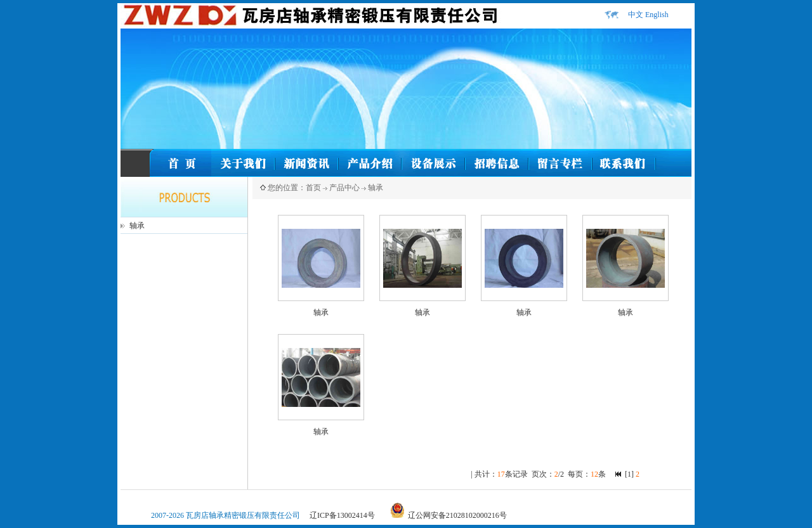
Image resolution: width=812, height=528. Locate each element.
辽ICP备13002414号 (342, 515)
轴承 (137, 226)
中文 (636, 15)
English (657, 15)
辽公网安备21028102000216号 (457, 515)
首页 (313, 188)
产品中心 (344, 188)
